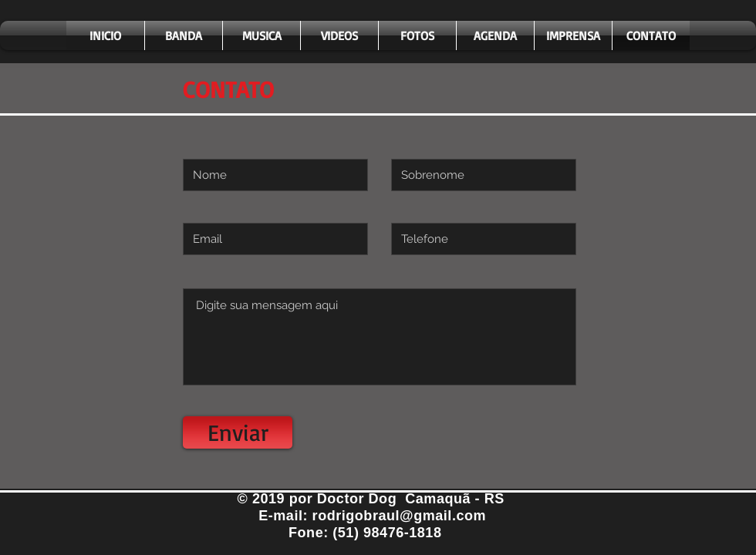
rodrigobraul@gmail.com (399, 516)
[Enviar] (238, 432)
